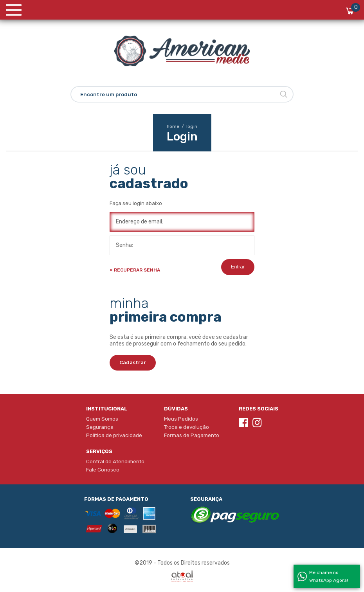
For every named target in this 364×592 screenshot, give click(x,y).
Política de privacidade (114, 435)
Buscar (284, 94)
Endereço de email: (140, 222)
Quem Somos (102, 419)
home (176, 126)
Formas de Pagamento (192, 435)
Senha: (124, 245)
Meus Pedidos (181, 419)
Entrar (238, 267)
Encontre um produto (109, 94)
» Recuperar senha (135, 270)
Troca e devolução (187, 427)
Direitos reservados (205, 563)
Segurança (100, 427)
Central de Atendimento (115, 461)
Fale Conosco (103, 470)
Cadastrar (133, 363)
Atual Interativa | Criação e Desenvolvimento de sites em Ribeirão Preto (182, 576)
